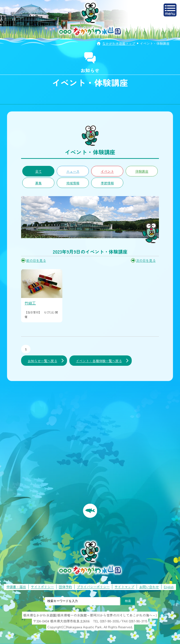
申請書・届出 (16, 587)
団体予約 (65, 587)
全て (38, 171)
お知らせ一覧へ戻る (42, 361)
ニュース (73, 171)
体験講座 (142, 171)
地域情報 (73, 183)
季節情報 (107, 183)
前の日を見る (36, 260)
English (169, 587)
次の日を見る (146, 260)
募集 (38, 183)
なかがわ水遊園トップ (119, 43)
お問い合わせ (149, 587)
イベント (107, 171)
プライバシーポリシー (93, 587)
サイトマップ (124, 587)
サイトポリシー (42, 587)
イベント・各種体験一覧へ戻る (99, 361)
